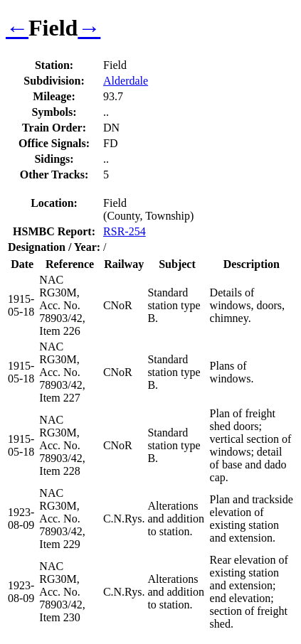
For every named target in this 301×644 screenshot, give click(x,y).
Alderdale (126, 81)
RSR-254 (125, 231)
